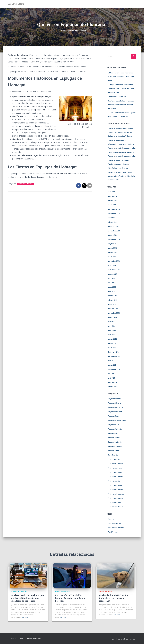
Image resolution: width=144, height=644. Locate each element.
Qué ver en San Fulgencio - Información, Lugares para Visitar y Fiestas (121, 144)
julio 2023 (111, 278)
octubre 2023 (113, 265)
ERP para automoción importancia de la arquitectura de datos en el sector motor (122, 77)
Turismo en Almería (115, 472)
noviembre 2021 (114, 356)
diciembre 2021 (114, 352)
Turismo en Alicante (115, 468)
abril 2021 (111, 361)
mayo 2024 (112, 244)
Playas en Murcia (114, 425)
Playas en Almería (114, 403)
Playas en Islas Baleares (117, 420)
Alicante (13, 639)
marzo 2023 (112, 296)
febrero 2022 (113, 343)
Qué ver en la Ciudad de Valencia (120, 136)
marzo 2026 (112, 196)
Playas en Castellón (115, 412)
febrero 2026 (113, 201)
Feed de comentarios (116, 528)
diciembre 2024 (114, 227)
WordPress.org (114, 532)
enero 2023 (112, 304)
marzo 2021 (112, 365)
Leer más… (25, 617)
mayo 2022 (112, 330)
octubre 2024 (113, 235)
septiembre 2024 (114, 240)
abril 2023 (111, 291)
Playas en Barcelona (115, 407)
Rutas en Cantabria (115, 442)
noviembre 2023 (114, 261)
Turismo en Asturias (115, 477)
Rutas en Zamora (114, 451)
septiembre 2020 (114, 369)
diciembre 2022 (114, 309)
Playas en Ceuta (114, 416)
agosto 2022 (112, 317)
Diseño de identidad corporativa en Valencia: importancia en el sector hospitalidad (121, 105)
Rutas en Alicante (114, 438)
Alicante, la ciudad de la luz (126, 148)
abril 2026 (111, 192)
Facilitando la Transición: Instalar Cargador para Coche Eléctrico (70, 598)
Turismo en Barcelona (26, 184)
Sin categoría (113, 455)
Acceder (111, 519)
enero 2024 (112, 257)
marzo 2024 (112, 248)
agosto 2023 (112, 274)
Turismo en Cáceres (115, 498)
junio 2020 (112, 374)
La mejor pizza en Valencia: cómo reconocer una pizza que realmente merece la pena (121, 88)
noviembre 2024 (114, 231)
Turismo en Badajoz (115, 485)
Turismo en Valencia (115, 507)
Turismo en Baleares (115, 490)
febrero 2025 (113, 222)
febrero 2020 (113, 387)
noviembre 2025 (114, 209)
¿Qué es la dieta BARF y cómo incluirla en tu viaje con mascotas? (114, 598)
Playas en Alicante (114, 399)
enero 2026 (112, 205)
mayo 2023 (112, 287)
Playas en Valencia (115, 429)
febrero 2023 (113, 300)
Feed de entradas (114, 523)
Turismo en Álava (114, 459)
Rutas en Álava (113, 433)
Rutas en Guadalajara (116, 446)
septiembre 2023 (114, 270)
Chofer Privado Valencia (117, 97)
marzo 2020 (112, 382)
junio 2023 (112, 283)
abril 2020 (111, 378)
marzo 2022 (112, 339)
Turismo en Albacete (115, 464)
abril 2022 (111, 335)
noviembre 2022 (114, 313)
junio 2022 (112, 326)
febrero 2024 (113, 252)
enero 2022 (112, 348)
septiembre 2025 (114, 214)
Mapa (22, 639)
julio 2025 (111, 218)
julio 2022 (111, 322)
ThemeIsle (132, 639)
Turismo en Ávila (114, 481)
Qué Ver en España (34, 639)
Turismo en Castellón (116, 503)
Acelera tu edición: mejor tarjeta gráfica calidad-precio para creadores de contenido (28, 598)
